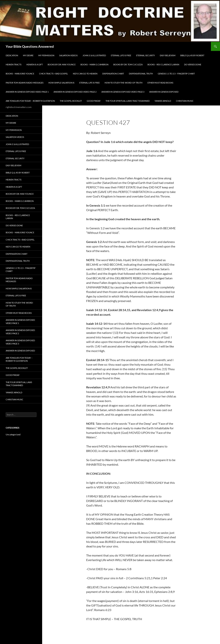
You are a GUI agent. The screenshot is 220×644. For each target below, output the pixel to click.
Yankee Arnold (163, 101)
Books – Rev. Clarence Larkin (163, 64)
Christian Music (185, 101)
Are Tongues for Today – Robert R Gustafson (30, 101)
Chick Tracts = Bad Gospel (54, 74)
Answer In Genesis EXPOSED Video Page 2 (75, 92)
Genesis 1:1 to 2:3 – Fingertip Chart (176, 74)
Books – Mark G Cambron (94, 64)
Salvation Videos (68, 55)
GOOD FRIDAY (94, 101)
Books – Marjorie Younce (20, 74)
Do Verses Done (193, 64)
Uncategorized (13, 434)
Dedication (12, 55)
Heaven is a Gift (35, 64)
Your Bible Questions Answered (30, 46)
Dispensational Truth (141, 74)
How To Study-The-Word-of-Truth (123, 83)
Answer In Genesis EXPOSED (164, 92)
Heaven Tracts (14, 64)
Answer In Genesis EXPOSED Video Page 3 (123, 92)
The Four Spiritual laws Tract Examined (128, 101)
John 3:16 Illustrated (94, 55)
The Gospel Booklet (71, 101)
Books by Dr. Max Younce (62, 64)
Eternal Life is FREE (121, 55)
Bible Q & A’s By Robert (192, 55)
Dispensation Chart (113, 74)
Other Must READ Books (160, 83)
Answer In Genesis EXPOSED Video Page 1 (27, 92)
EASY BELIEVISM (168, 55)
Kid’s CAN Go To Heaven (85, 74)
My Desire (28, 55)
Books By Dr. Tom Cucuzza (128, 64)
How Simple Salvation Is (61, 83)
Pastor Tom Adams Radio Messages (25, 83)
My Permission (46, 55)
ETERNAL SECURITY (145, 55)
